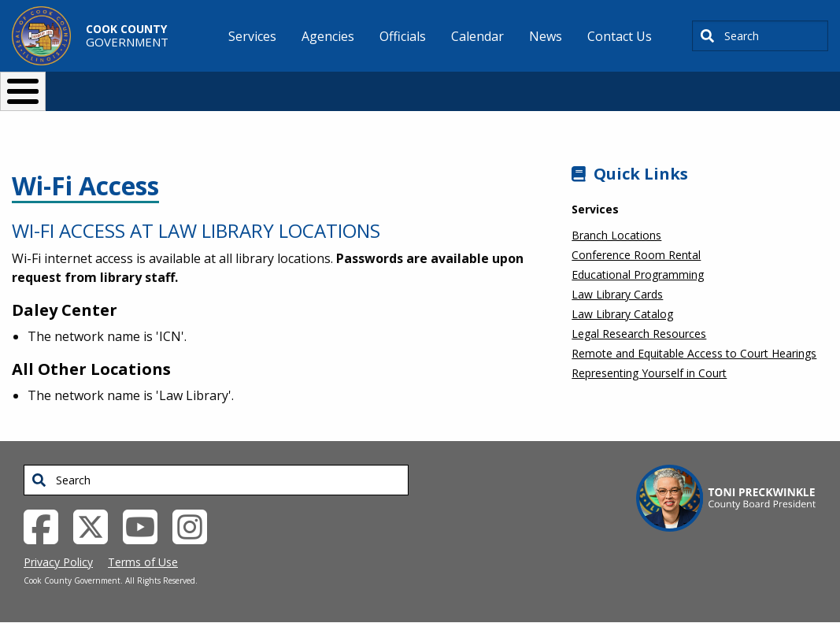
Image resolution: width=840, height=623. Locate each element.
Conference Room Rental (636, 255)
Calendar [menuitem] (477, 36)
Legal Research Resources (639, 334)
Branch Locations (616, 235)
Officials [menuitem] (403, 36)
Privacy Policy (58, 562)
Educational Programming (638, 274)
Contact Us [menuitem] (620, 36)
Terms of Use (143, 562)
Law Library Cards (617, 294)
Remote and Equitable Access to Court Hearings (694, 353)
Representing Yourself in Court (649, 373)
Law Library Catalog (622, 314)
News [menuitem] (546, 36)
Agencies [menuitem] (328, 36)
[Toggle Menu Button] (23, 91)
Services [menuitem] (252, 36)
